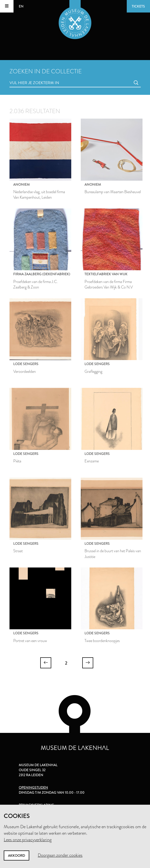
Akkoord (16, 855)
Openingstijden (33, 787)
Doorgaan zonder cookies (60, 855)
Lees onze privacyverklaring (28, 840)
